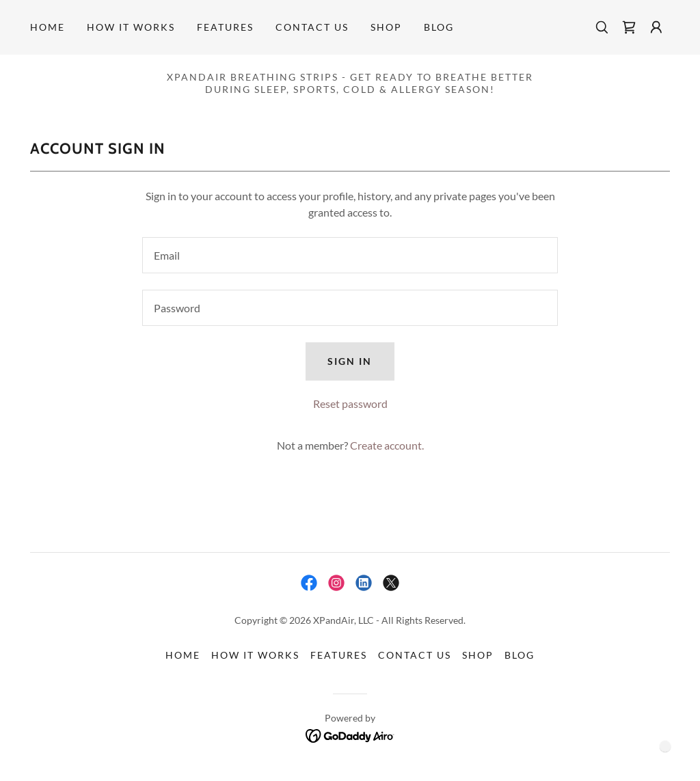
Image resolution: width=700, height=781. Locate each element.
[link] (629, 27)
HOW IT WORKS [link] (131, 27)
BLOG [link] (439, 27)
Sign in (350, 361)
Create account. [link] (387, 445)
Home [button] (183, 655)
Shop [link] (386, 27)
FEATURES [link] (225, 27)
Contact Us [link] (312, 27)
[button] (656, 27)
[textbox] (350, 255)
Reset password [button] (350, 403)
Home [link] (48, 27)
